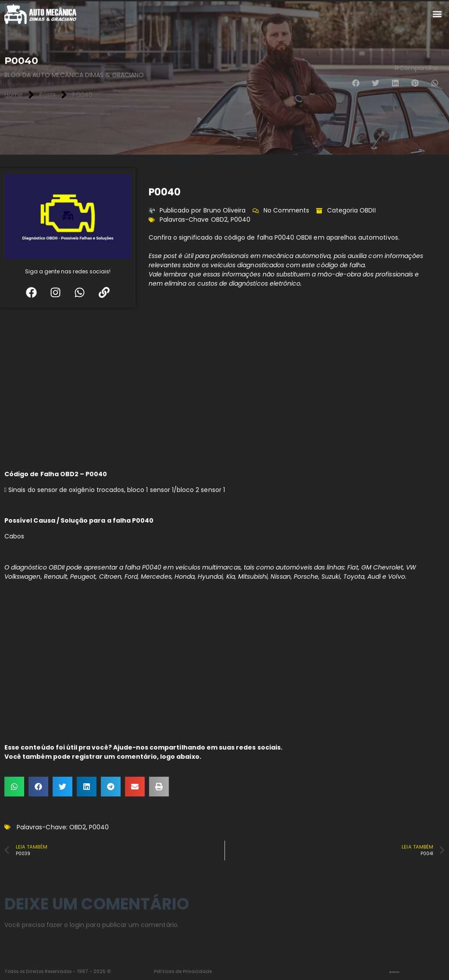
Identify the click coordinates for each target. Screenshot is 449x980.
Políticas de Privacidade (183, 971)
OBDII (367, 210)
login (77, 925)
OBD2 (219, 219)
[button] (437, 14)
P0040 (241, 219)
